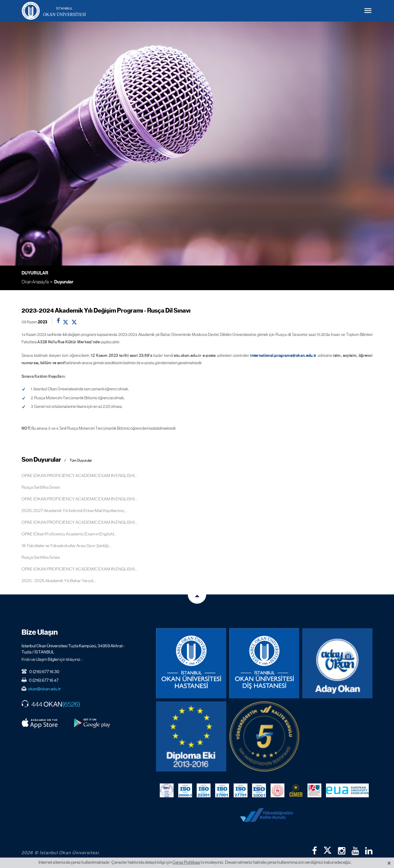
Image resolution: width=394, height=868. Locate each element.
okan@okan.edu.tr (44, 689)
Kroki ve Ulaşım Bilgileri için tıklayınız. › (52, 659)
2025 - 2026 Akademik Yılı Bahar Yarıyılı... (59, 581)
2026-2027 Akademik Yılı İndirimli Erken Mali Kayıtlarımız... (74, 511)
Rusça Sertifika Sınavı (41, 487)
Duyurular (64, 282)
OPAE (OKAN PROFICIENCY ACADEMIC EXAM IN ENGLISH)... (80, 475)
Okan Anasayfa (35, 282)
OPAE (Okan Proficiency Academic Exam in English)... (69, 534)
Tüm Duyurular (81, 461)
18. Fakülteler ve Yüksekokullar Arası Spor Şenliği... (66, 546)
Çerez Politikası (186, 862)
